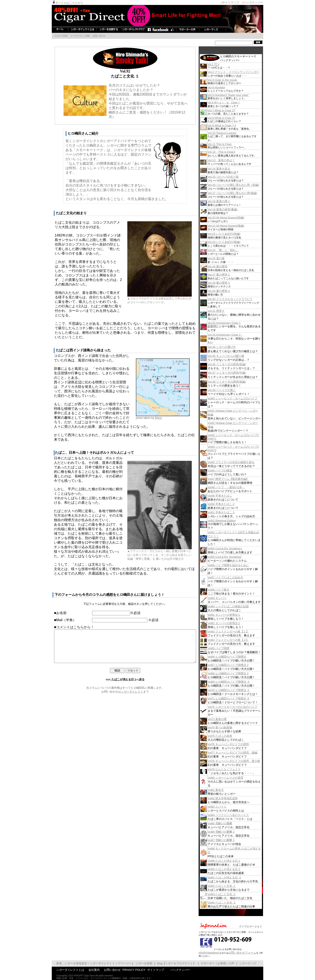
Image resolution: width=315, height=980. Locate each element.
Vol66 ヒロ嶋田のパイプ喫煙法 (235, 657)
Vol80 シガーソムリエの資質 (234, 778)
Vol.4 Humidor (225, 87)
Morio (158, 418)
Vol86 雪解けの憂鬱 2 (230, 832)
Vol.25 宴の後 (225, 258)
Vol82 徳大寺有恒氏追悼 (231, 798)
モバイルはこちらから (59, 3)
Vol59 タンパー (226, 598)
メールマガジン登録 (72, 36)
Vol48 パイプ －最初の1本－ (235, 487)
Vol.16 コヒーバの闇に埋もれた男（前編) (242, 185)
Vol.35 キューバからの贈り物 (234, 356)
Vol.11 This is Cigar (228, 144)
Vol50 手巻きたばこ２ (230, 504)
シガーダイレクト (132, 698)
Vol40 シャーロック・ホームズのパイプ (241, 398)
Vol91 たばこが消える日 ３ (233, 878)
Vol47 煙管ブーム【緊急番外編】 (237, 479)
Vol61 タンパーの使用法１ (233, 615)
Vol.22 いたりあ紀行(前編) (233, 234)
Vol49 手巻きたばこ (228, 496)
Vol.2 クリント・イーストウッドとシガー (242, 72)
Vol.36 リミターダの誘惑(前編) (235, 364)
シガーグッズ (239, 963)
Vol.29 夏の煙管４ (227, 291)
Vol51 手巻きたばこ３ (230, 512)
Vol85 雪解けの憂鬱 (228, 823)
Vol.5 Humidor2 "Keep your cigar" (237, 95)
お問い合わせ (90, 36)
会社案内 (85, 970)
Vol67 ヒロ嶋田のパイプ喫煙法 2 (237, 665)
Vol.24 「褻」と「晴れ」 (232, 250)
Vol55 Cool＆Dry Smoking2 (233, 557)
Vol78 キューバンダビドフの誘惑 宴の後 (242, 761)
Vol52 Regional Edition (230, 521)
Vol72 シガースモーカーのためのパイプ (241, 707)
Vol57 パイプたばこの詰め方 (234, 577)
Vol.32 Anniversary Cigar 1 (233, 323)
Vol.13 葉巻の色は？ (230, 160)
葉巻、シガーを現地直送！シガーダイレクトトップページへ (85, 963)
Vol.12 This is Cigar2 (230, 152)
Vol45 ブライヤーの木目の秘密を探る (240, 462)
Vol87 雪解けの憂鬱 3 (230, 840)
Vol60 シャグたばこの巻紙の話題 (237, 606)
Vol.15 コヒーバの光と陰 (232, 177)
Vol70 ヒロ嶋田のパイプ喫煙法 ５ (237, 690)
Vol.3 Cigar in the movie (231, 80)
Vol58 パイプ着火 (227, 590)
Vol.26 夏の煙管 (226, 266)
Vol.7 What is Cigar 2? (230, 110)
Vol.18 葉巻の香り (227, 201)
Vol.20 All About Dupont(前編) (235, 218)
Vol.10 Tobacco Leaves (231, 133)
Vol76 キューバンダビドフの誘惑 (237, 744)
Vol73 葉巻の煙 (226, 719)
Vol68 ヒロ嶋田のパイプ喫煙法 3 (237, 673)
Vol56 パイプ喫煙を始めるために (237, 565)
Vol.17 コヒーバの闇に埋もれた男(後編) (241, 193)
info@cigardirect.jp (219, 953)
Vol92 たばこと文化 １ (230, 886)
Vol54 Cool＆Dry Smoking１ (234, 548)
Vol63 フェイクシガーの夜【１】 (237, 632)
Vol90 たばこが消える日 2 (232, 869)
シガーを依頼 (135, 963)
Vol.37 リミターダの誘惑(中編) (235, 373)
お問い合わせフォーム (251, 953)
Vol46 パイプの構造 (228, 471)
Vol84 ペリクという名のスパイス (237, 815)
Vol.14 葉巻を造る (227, 169)
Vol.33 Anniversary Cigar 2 (234, 335)
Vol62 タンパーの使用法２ (233, 623)
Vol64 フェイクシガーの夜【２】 (237, 640)
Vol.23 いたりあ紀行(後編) (233, 242)
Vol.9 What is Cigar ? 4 (230, 125)
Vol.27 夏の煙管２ (227, 275)
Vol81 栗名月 (224, 790)
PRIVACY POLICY (125, 970)
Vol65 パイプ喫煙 (227, 648)
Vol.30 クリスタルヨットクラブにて (239, 299)
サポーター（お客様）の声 (209, 963)
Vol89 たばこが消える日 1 (232, 861)
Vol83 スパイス (226, 807)
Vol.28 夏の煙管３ (227, 283)
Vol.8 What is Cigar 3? (230, 118)
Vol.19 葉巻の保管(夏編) (231, 209)
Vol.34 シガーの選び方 (230, 347)
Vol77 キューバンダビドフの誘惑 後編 (241, 753)
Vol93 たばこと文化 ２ (230, 894)
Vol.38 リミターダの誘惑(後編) (235, 382)
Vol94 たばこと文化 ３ (230, 903)
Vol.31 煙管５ (225, 311)
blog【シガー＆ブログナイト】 (168, 963)
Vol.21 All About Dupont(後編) (235, 226)
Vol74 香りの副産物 (228, 727)
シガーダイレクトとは (62, 970)
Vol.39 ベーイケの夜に (230, 390)
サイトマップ (239, 2)
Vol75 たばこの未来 (228, 736)
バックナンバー (262, 2)
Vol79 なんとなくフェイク (233, 769)
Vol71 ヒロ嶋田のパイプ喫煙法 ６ (237, 699)
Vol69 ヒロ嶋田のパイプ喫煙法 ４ (237, 682)
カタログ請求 (53, 36)
